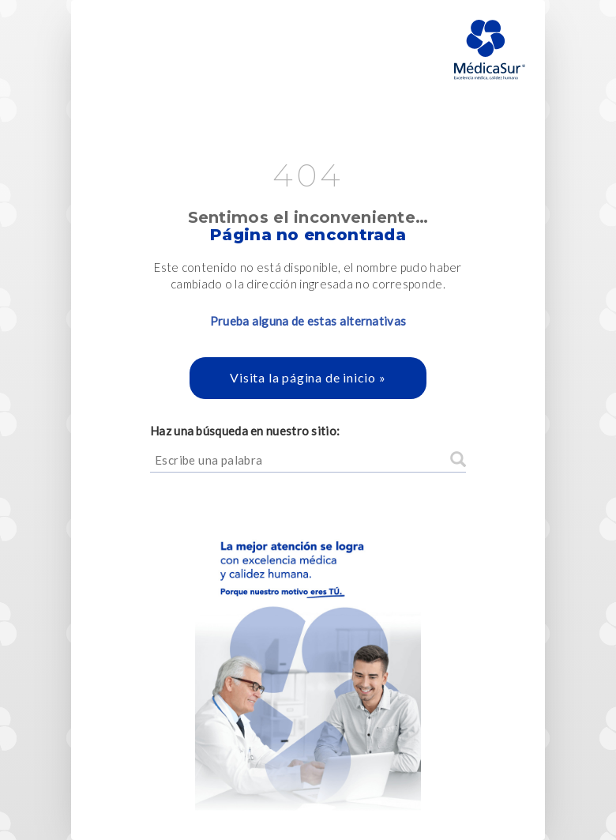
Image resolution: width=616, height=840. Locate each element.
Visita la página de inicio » (308, 377)
